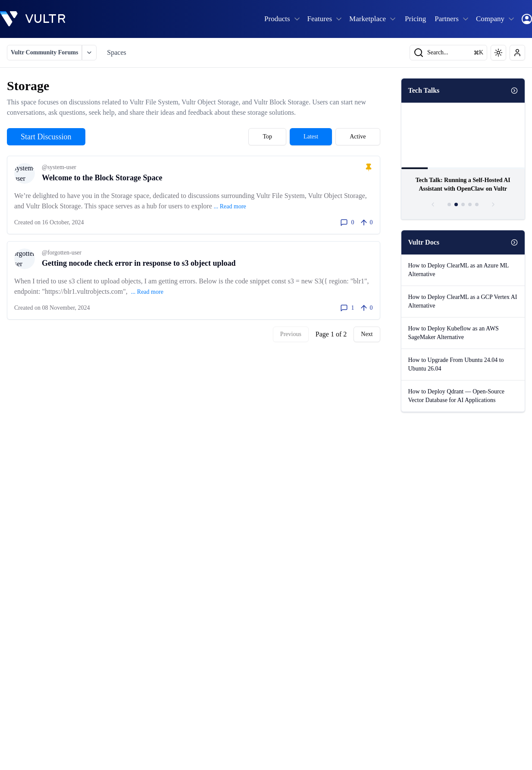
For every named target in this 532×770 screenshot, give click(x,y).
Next (367, 334)
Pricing (415, 19)
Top (267, 137)
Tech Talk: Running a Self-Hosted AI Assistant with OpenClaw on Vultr (463, 184)
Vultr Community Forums (44, 52)
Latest (311, 137)
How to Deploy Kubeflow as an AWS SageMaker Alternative (454, 333)
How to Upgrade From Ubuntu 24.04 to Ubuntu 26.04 (456, 364)
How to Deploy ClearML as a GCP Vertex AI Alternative (463, 301)
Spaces (116, 52)
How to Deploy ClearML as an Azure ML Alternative (459, 270)
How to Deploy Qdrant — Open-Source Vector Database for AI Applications (457, 396)
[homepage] (33, 19)
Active (358, 137)
